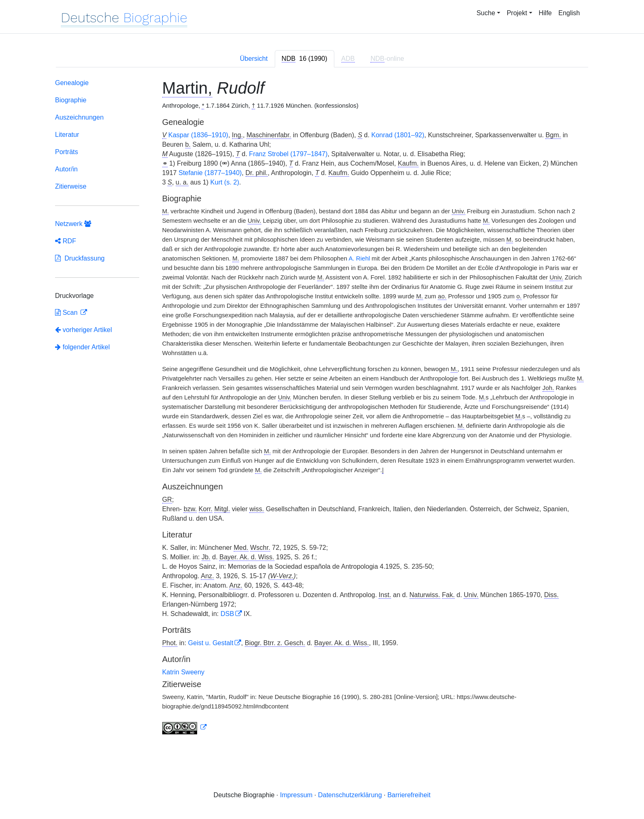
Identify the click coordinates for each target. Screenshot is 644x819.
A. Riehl (359, 258)
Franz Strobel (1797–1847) (288, 154)
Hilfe (545, 13)
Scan (67, 313)
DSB (227, 614)
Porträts (67, 152)
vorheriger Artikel (84, 330)
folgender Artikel (82, 347)
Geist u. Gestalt (211, 643)
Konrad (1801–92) (398, 135)
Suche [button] (486, 13)
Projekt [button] (517, 13)
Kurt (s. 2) (225, 182)
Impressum (296, 795)
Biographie (71, 100)
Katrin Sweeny (183, 672)
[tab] (305, 59)
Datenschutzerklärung (350, 795)
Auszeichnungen (79, 117)
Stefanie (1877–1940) (210, 173)
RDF (66, 241)
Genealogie (72, 83)
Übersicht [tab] (254, 59)
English (569, 13)
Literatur (67, 135)
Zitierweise (71, 186)
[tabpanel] (322, 408)
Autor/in (66, 169)
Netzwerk (73, 224)
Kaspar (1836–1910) (198, 135)
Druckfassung (80, 258)
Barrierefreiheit (409, 795)
